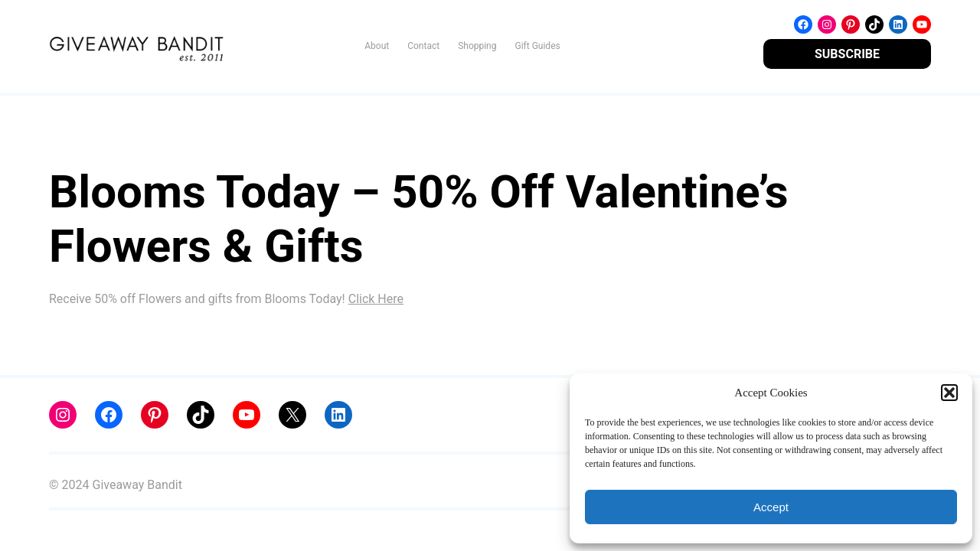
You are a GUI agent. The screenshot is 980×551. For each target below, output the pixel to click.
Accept (771, 507)
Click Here (376, 299)
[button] (949, 393)
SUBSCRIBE (847, 54)
